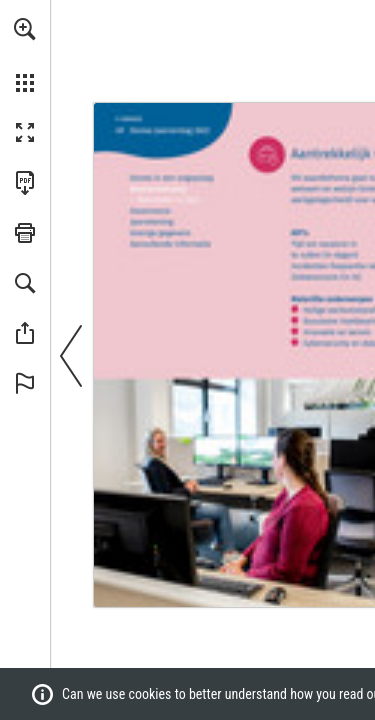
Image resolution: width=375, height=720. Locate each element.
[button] (25, 29)
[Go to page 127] (161, 232)
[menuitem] (25, 55)
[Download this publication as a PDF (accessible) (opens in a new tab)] (25, 183)
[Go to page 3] (171, 177)
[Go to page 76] (151, 210)
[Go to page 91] (151, 221)
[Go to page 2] (129, 118)
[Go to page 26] (165, 199)
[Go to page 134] (170, 243)
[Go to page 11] (158, 187)
